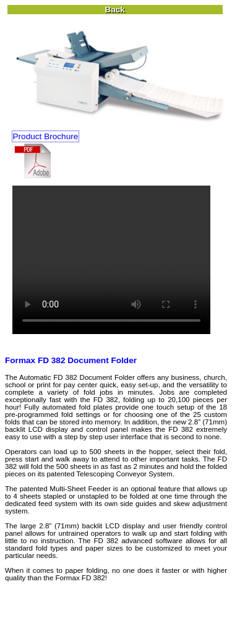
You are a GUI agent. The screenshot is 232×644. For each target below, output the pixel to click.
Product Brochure (46, 136)
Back (115, 10)
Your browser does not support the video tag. (111, 260)
